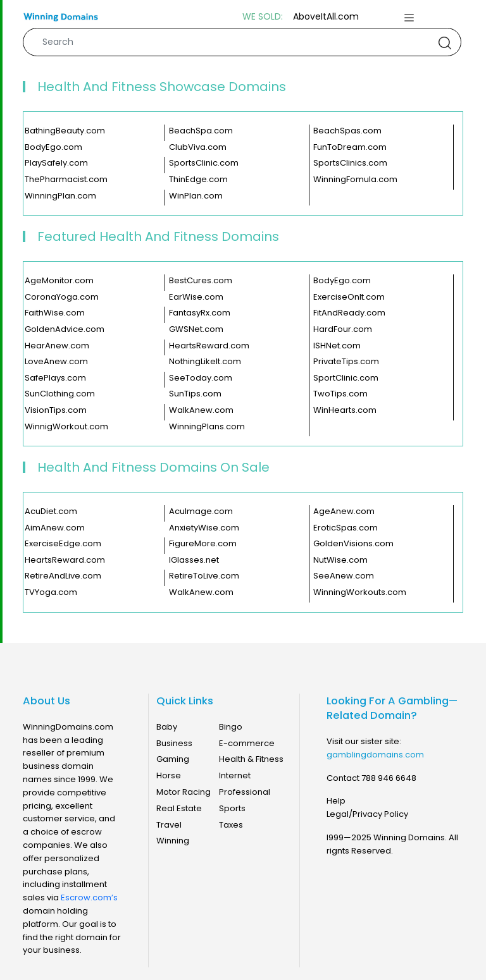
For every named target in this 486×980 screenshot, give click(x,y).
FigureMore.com (203, 544)
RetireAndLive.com (63, 576)
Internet (235, 775)
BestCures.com (201, 281)
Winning (173, 841)
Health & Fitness (251, 759)
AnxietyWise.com (204, 528)
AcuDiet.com (51, 511)
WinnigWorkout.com (66, 427)
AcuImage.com (201, 511)
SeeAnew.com (344, 576)
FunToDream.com (350, 147)
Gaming (173, 759)
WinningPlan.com (60, 196)
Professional (245, 792)
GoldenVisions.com (353, 544)
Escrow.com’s (89, 897)
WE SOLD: (263, 17)
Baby (167, 727)
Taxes (231, 825)
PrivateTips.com (346, 362)
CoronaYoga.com (62, 297)
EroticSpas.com (346, 528)
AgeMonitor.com (59, 281)
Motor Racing (184, 792)
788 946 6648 (389, 778)
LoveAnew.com (56, 362)
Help (336, 801)
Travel (169, 825)
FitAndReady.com (349, 313)
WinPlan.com (196, 196)
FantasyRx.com (200, 313)
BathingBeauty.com (65, 131)
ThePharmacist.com (66, 180)
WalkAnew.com (201, 410)
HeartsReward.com (209, 346)
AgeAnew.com (344, 511)
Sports (232, 808)
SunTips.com (195, 394)
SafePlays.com (55, 378)
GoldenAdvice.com (65, 329)
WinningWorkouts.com (360, 592)
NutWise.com (340, 560)
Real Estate (179, 808)
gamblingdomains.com (375, 755)
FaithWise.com (55, 313)
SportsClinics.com (350, 163)
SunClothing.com (60, 394)
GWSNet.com (196, 329)
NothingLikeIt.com (205, 362)
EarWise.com (196, 297)
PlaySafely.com (56, 163)
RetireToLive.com (204, 576)
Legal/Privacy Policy (367, 814)
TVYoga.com (51, 592)
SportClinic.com (346, 378)
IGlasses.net (194, 560)
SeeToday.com (201, 378)
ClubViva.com (198, 147)
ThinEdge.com (198, 180)
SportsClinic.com (204, 163)
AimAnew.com (55, 528)
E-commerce (247, 743)
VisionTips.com (56, 410)
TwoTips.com (340, 394)
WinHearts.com (345, 410)
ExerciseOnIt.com (349, 297)
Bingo (231, 727)
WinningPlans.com (207, 427)
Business (174, 743)
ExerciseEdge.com (63, 544)
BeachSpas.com (347, 131)
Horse (169, 775)
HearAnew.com (57, 346)
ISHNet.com (337, 346)
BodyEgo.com (53, 147)
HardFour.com (343, 329)
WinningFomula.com (355, 180)
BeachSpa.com (201, 131)
